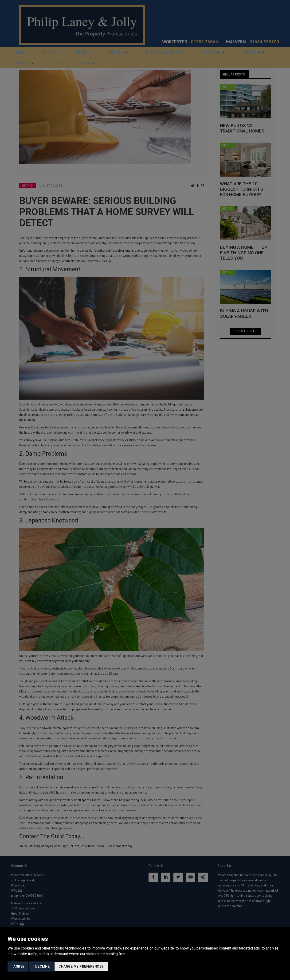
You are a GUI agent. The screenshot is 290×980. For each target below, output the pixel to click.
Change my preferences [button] (81, 966)
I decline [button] (42, 966)
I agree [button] (18, 966)
